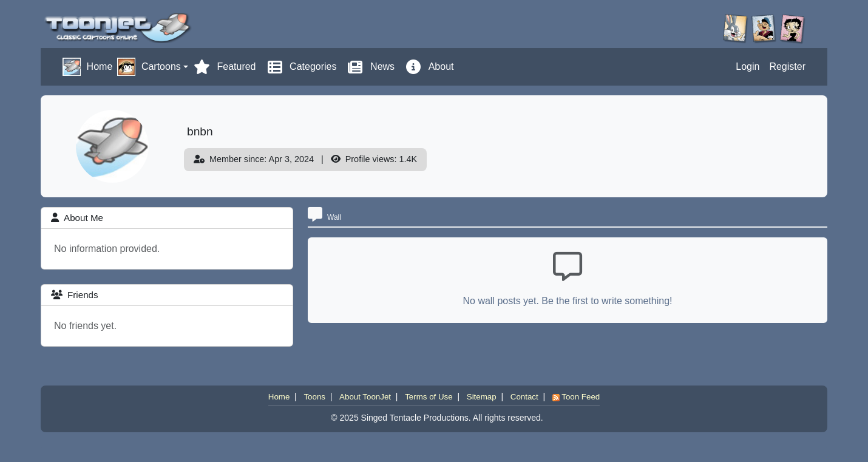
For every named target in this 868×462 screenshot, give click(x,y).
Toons (314, 397)
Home (279, 397)
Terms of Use (429, 397)
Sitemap (482, 397)
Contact (524, 397)
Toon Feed (576, 397)
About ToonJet (365, 397)
